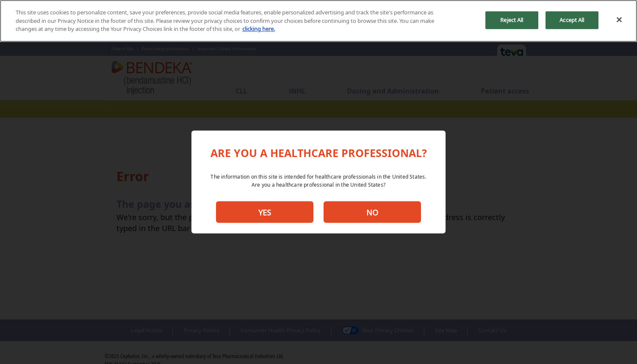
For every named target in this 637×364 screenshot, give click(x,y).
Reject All (512, 20)
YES (265, 212)
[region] (318, 21)
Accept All (572, 20)
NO (372, 212)
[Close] (619, 20)
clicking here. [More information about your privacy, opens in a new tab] (259, 29)
